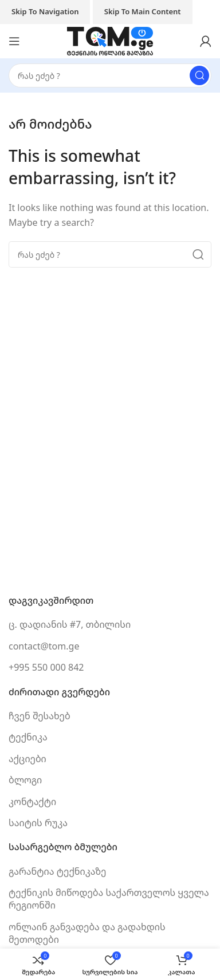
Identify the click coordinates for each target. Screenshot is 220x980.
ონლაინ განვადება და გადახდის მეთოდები (87, 933)
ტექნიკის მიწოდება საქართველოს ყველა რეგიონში (109, 899)
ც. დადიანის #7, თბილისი (70, 624)
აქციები (27, 759)
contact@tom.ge (44, 646)
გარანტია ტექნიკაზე (57, 871)
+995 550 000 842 (46, 667)
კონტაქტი (32, 802)
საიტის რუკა (38, 823)
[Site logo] (110, 40)
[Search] (110, 75)
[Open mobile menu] (14, 41)
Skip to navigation (45, 11)
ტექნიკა (28, 737)
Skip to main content (143, 11)
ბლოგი (25, 780)
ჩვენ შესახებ (40, 716)
